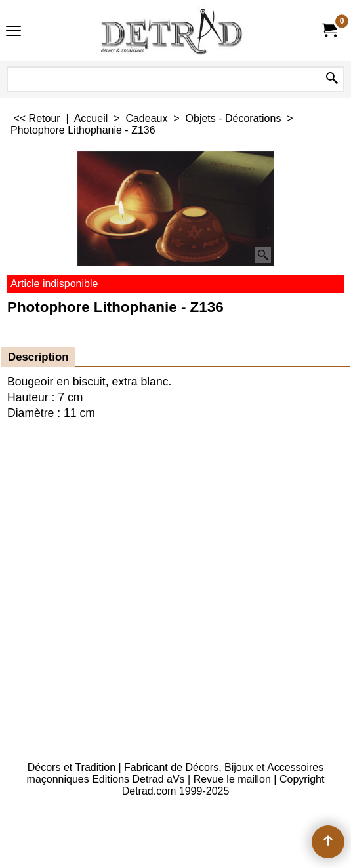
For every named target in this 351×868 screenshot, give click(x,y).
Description (38, 357)
